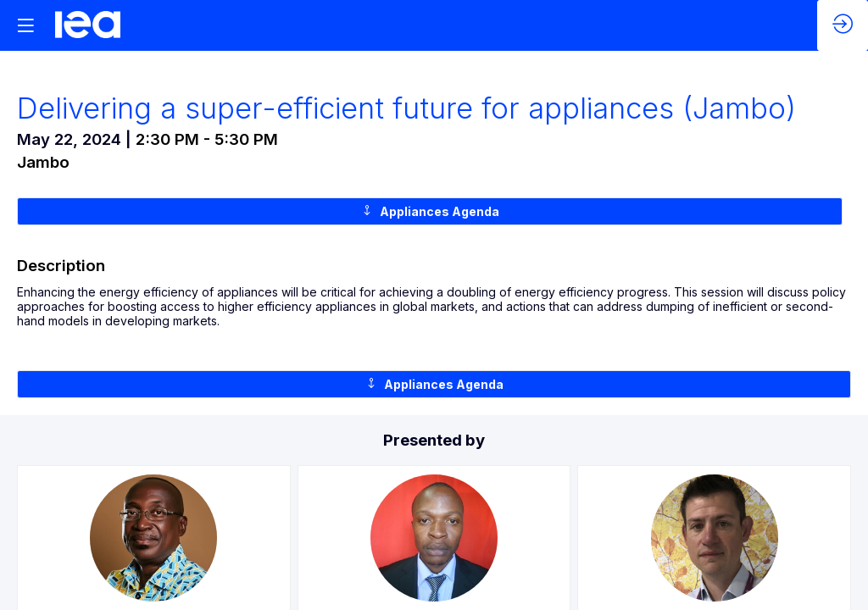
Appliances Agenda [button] (430, 211)
